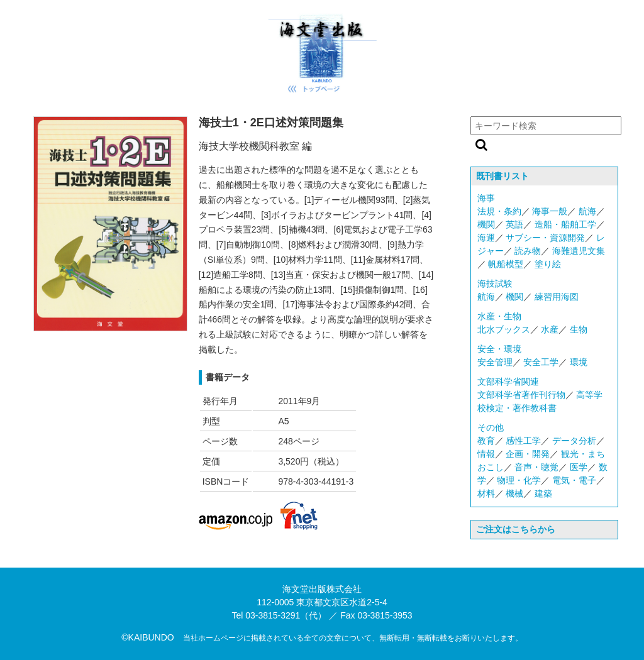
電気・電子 (574, 480)
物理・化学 (519, 480)
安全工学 (541, 362)
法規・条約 (499, 211)
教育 (486, 441)
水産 (550, 329)
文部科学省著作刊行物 (521, 395)
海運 (486, 238)
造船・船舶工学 (565, 224)
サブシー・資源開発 (545, 238)
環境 (579, 362)
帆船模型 (506, 264)
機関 (486, 224)
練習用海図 (557, 297)
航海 (587, 211)
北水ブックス (504, 329)
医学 (579, 467)
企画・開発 (528, 454)
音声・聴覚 (536, 467)
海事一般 (550, 211)
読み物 (528, 251)
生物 (579, 329)
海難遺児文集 (579, 251)
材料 (486, 493)
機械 (514, 493)
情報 (486, 454)
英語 (514, 224)
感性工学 (523, 441)
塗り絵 (548, 264)
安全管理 (495, 362)
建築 (543, 493)
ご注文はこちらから (516, 529)
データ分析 (574, 441)
